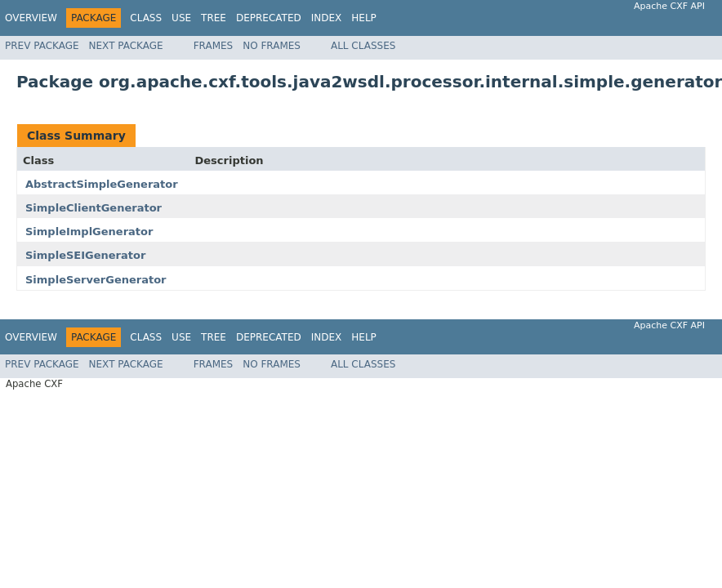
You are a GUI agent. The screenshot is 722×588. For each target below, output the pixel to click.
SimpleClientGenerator (94, 208)
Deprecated (269, 18)
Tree (214, 18)
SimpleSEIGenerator (85, 255)
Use (181, 18)
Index (327, 18)
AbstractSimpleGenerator (102, 184)
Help (364, 18)
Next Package (126, 46)
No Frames (272, 46)
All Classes (363, 46)
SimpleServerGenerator (96, 280)
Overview (31, 18)
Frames (214, 46)
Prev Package (42, 46)
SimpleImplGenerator (89, 232)
